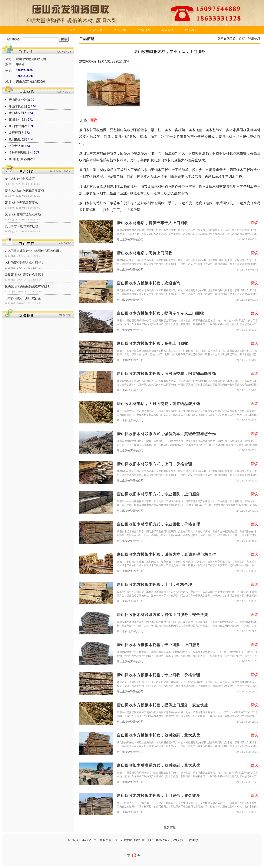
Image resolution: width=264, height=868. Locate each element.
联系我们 (191, 30)
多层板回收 (16, 133)
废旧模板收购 (18, 139)
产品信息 (96, 30)
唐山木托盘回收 (19, 106)
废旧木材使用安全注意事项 (23, 214)
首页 (73, 30)
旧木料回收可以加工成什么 (23, 298)
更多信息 (170, 827)
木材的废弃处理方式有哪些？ (24, 263)
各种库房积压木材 (21, 152)
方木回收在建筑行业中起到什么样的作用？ (33, 251)
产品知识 (144, 30)
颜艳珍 (194, 840)
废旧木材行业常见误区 (20, 179)
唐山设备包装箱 (19, 100)
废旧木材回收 (18, 113)
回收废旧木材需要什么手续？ (24, 275)
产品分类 (120, 30)
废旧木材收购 (18, 120)
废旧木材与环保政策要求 (21, 203)
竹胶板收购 (16, 146)
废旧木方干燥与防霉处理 (21, 226)
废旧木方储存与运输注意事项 (24, 191)
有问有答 (168, 30)
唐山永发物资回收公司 (130, 240)
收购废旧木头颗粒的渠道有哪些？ (27, 286)
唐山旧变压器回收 (21, 159)
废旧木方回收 (18, 126)
